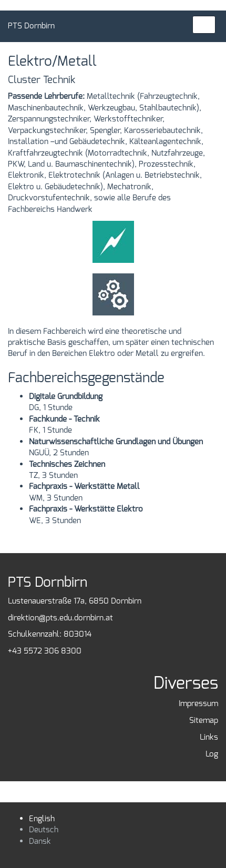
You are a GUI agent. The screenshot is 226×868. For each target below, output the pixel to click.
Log (212, 754)
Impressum (198, 703)
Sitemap (204, 720)
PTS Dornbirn (31, 26)
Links (209, 737)
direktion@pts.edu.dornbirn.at (60, 618)
